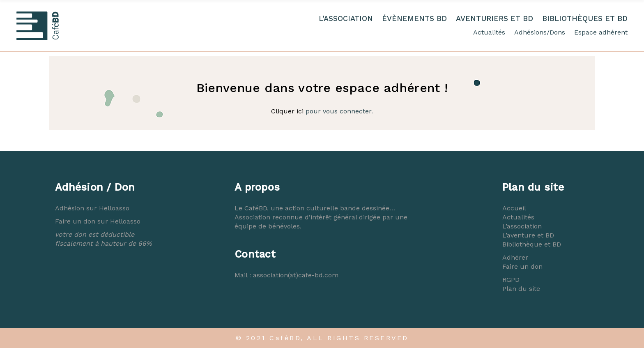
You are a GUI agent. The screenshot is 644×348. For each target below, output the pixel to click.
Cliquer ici (287, 111)
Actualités (489, 32)
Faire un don (522, 266)
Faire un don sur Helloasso (98, 221)
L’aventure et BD (528, 235)
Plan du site (521, 289)
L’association (522, 226)
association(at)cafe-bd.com (296, 275)
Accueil (514, 208)
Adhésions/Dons (540, 32)
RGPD (511, 280)
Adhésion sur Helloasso (92, 208)
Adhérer (515, 257)
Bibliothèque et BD (532, 244)
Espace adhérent (601, 32)
